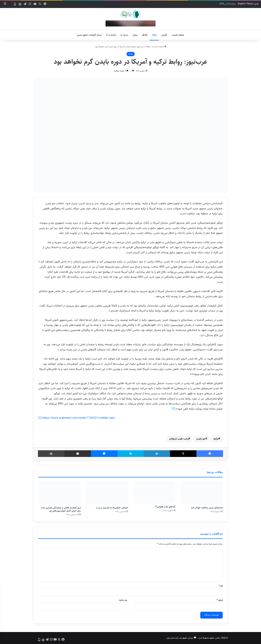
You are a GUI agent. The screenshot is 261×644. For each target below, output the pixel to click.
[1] (174, 409)
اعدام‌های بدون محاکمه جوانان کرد (207, 508)
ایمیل (220, 600)
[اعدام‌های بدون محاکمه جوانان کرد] (202, 493)
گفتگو (145, 35)
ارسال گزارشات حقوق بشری (89, 35)
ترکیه (216, 439)
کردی (256, 4)
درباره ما (124, 35)
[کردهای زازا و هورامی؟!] (154, 492)
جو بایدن (201, 439)
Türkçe (250, 4)
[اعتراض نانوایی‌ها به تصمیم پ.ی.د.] (107, 493)
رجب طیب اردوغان (179, 439)
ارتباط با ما (111, 35)
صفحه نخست (178, 35)
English (241, 4)
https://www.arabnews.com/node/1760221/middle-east (79, 418)
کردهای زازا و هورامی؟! (165, 507)
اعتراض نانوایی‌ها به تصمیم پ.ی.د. (112, 508)
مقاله (154, 35)
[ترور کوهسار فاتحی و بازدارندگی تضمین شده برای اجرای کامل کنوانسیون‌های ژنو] (60, 493)
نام (221, 586)
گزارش (164, 35)
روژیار (135, 35)
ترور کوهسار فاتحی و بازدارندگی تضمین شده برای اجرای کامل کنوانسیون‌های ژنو (61, 509)
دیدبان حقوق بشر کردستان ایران (180, 638)
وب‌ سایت (123, 600)
